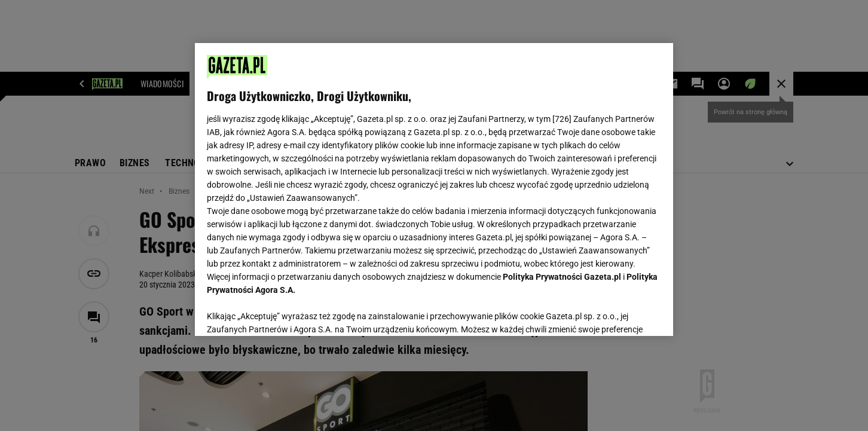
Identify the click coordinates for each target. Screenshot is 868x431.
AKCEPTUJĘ (621, 313)
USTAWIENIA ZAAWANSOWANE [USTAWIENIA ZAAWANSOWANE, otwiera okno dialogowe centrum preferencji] (285, 312)
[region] (434, 189)
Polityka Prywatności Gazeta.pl (562, 277)
